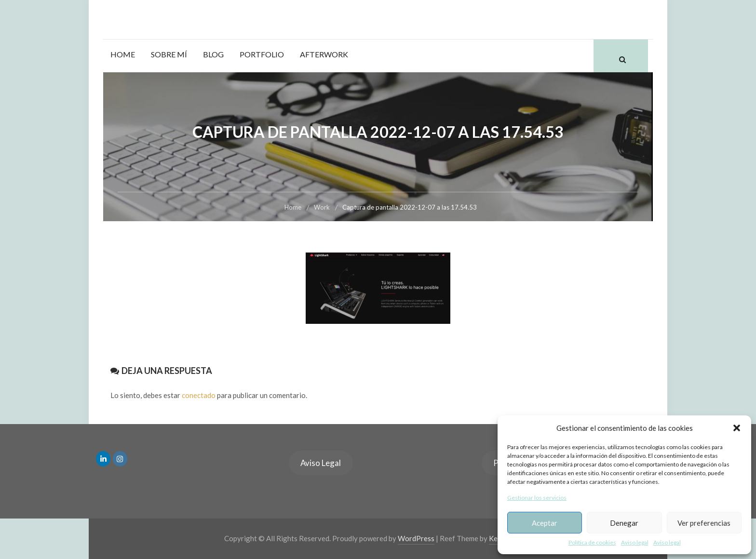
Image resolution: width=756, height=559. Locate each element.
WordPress (416, 538)
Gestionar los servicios (537, 498)
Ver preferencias (704, 523)
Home (123, 54)
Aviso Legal (321, 463)
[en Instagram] (120, 459)
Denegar (624, 523)
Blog (213, 54)
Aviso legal (635, 542)
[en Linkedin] (103, 459)
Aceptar (545, 523)
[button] (737, 428)
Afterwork (324, 54)
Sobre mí (169, 54)
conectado (199, 395)
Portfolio (262, 54)
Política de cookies (592, 542)
